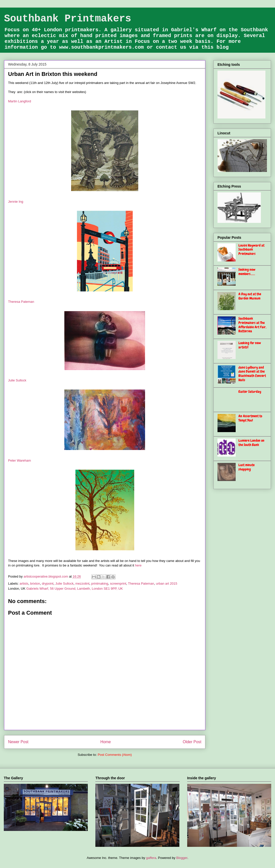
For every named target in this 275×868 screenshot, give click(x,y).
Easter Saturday (250, 392)
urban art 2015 (167, 583)
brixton (35, 583)
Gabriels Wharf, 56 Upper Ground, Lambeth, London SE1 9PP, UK (75, 589)
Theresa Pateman (21, 302)
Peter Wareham (20, 460)
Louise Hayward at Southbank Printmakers (251, 250)
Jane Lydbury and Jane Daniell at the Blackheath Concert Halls (252, 374)
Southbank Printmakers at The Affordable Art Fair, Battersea (252, 325)
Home (106, 742)
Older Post (192, 742)
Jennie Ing (16, 202)
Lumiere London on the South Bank (251, 443)
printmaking (100, 583)
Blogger (182, 858)
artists (24, 583)
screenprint (118, 583)
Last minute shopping (246, 467)
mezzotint (82, 583)
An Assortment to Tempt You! (250, 418)
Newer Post (18, 742)
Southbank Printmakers (68, 19)
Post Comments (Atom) (115, 755)
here (138, 565)
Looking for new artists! (250, 345)
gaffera (151, 858)
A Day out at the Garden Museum (250, 296)
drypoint (48, 583)
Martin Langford (20, 101)
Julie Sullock (17, 380)
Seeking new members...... (247, 272)
